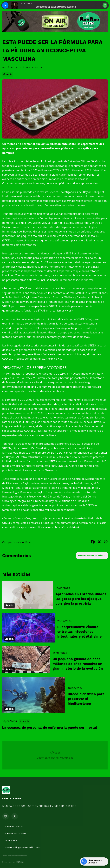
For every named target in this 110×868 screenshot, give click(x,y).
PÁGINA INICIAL (15, 826)
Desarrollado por (13, 862)
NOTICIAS (11, 840)
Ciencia (8, 74)
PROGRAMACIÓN (15, 833)
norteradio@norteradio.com (23, 847)
